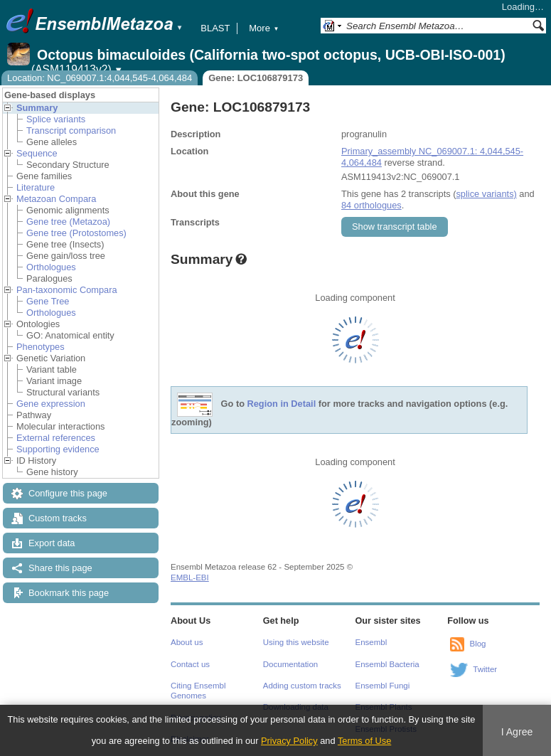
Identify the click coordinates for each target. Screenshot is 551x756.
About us (187, 642)
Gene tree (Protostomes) (76, 233)
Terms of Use (364, 741)
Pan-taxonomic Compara (67, 290)
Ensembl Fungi (383, 686)
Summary (37, 108)
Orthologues (51, 267)
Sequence (37, 153)
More (264, 28)
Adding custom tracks (302, 686)
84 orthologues (371, 205)
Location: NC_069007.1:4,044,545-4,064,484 (100, 78)
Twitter (485, 669)
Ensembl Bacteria (387, 664)
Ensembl (371, 642)
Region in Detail (282, 404)
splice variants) (486, 194)
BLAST (215, 28)
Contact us (190, 664)
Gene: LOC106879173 (256, 78)
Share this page (60, 568)
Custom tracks (58, 518)
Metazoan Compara (56, 199)
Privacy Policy (289, 741)
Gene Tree (48, 301)
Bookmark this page (69, 593)
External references (56, 438)
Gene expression (51, 404)
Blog (477, 644)
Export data (52, 543)
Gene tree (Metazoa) (68, 222)
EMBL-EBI (190, 577)
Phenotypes (41, 347)
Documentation (290, 664)
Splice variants (56, 119)
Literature (36, 187)
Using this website (296, 642)
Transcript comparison (71, 131)
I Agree (517, 732)
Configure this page (68, 493)
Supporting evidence (58, 449)
